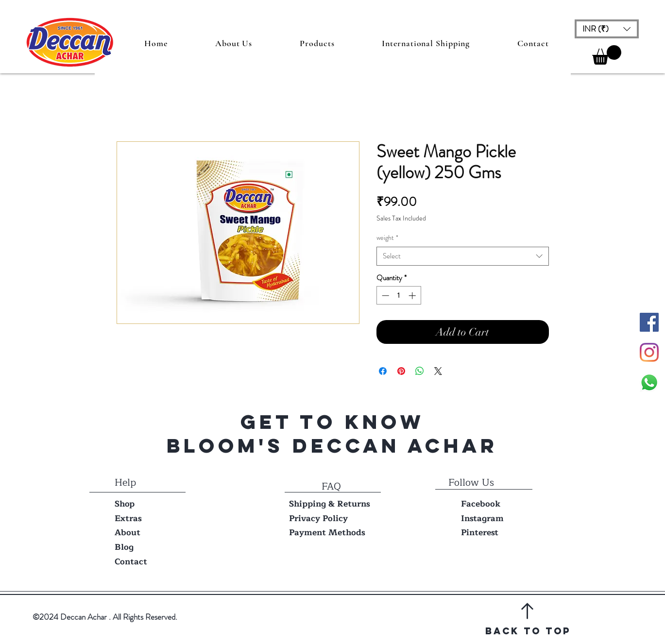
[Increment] (413, 296)
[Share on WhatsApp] (420, 371)
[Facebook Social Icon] (649, 322)
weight (387, 238)
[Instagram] (649, 352)
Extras (128, 518)
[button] (607, 29)
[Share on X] (438, 371)
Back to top (528, 631)
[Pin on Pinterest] (401, 371)
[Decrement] (384, 296)
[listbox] (607, 29)
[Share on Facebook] (383, 371)
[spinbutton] (399, 296)
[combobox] (463, 256)
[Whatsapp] (649, 382)
